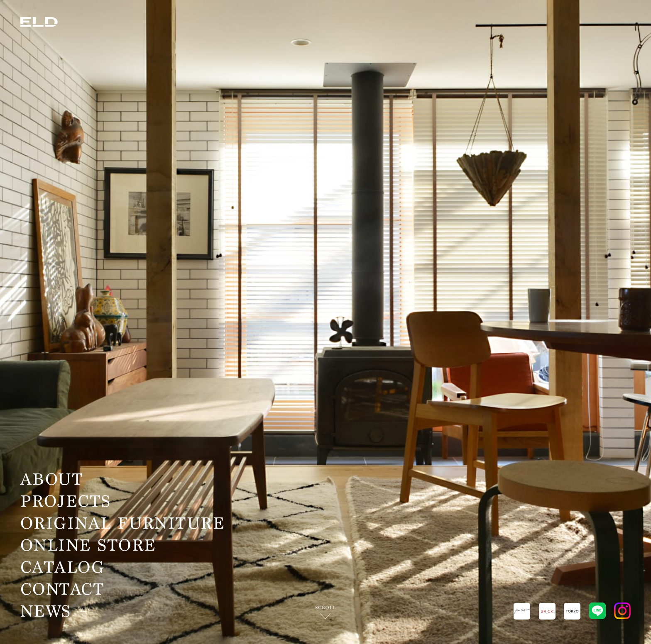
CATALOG (62, 567)
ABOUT (52, 479)
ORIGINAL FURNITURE (122, 523)
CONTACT (62, 589)
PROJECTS (66, 501)
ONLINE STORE (88, 545)
